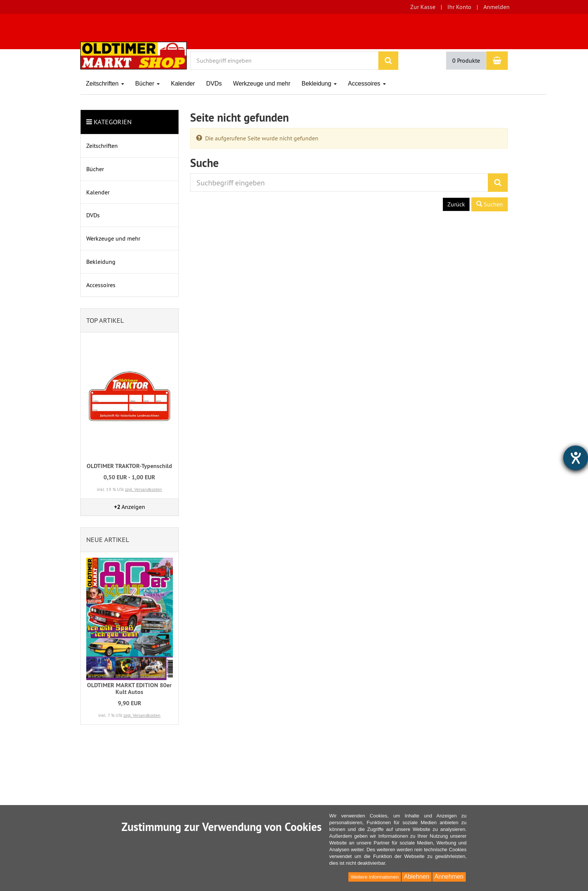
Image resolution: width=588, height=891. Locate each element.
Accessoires (367, 84)
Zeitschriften (105, 84)
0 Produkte (466, 60)
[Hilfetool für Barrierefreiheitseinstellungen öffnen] (576, 458)
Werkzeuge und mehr (262, 84)
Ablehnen (417, 877)
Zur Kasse (423, 7)
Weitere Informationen (375, 877)
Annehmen (449, 877)
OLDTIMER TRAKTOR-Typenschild (129, 466)
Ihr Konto (459, 7)
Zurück (456, 204)
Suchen (490, 204)
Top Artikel (105, 320)
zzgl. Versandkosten (143, 489)
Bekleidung (319, 84)
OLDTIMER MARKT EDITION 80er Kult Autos (129, 689)
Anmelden (496, 7)
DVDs (214, 84)
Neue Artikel (108, 540)
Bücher (148, 84)
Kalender (183, 84)
